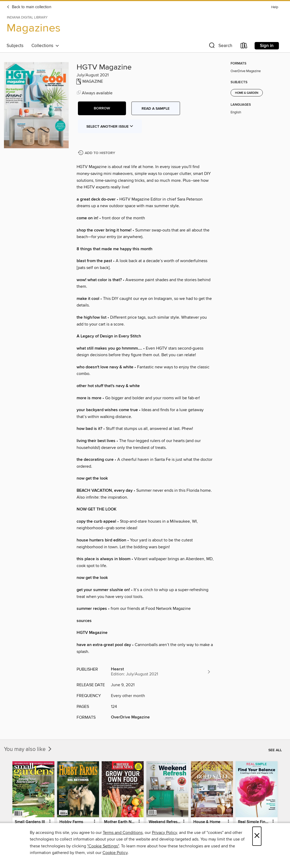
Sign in (267, 46)
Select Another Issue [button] (110, 127)
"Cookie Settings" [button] (103, 846)
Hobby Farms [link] (71, 822)
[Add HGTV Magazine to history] (97, 153)
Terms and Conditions (123, 833)
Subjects (15, 46)
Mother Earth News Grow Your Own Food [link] (120, 822)
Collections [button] (45, 46)
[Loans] (244, 47)
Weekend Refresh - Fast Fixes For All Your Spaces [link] (165, 822)
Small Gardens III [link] (30, 822)
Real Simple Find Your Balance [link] (254, 822)
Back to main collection (29, 7)
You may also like (28, 749)
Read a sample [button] (156, 109)
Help (275, 7)
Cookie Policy (115, 853)
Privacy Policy (164, 833)
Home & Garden (247, 93)
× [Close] (257, 836)
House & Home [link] (207, 822)
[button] (220, 47)
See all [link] (275, 750)
